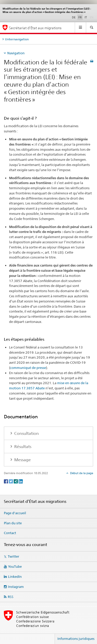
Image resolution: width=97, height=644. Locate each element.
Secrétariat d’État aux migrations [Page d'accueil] (35, 28)
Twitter (13, 556)
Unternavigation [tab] (17, 39)
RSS (11, 597)
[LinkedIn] (21, 481)
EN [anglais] (92, 17)
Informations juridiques (76, 639)
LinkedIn (15, 577)
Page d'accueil (15, 513)
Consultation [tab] (26, 433)
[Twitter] (11, 481)
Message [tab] (22, 460)
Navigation (16, 53)
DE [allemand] (74, 17)
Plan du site (13, 523)
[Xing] (16, 481)
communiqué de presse (28, 368)
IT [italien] (86, 17)
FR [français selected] (80, 17)
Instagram (16, 587)
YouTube (15, 566)
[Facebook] (6, 481)
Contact (10, 533)
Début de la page (81, 473)
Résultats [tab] (22, 447)
